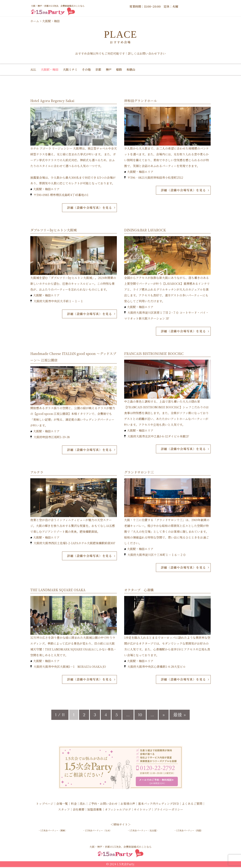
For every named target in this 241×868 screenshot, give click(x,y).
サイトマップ (142, 811)
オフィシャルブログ (118, 811)
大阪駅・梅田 (49, 70)
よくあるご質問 (192, 805)
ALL (33, 70)
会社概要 (79, 811)
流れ (83, 805)
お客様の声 (128, 805)
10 (140, 716)
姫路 (119, 70)
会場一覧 (62, 805)
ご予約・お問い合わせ (103, 805)
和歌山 (131, 70)
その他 (86, 70)
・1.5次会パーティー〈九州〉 (97, 831)
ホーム (35, 21)
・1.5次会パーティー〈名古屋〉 (143, 831)
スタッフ (64, 811)
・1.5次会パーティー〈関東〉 (53, 831)
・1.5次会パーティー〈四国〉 (189, 831)
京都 (98, 70)
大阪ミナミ (70, 70)
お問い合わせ (148, 53)
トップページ (45, 805)
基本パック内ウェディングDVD (158, 805)
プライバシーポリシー (169, 811)
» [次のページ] (164, 716)
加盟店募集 (95, 811)
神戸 (109, 70)
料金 (74, 805)
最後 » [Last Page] (180, 716)
